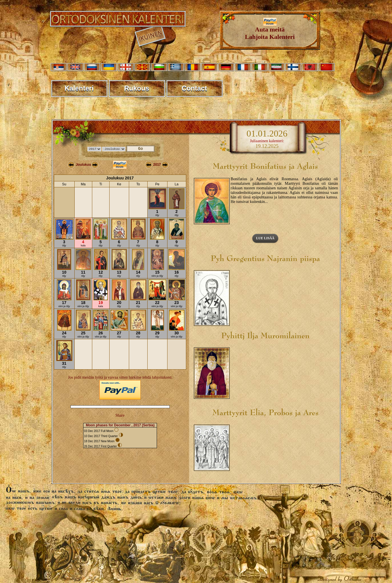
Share (120, 415)
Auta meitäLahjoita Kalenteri (270, 30)
